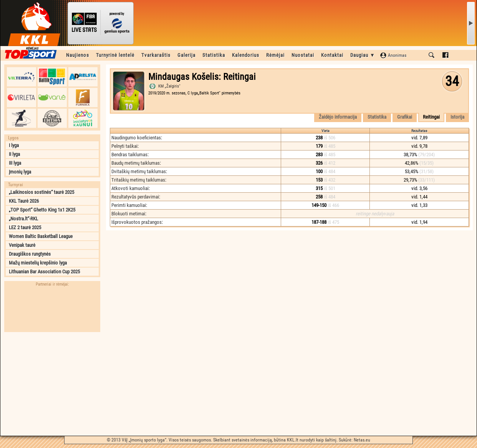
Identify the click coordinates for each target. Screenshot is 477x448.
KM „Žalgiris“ (169, 86)
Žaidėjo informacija (338, 117)
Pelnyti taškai (124, 146)
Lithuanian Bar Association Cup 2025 (44, 272)
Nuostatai (303, 55)
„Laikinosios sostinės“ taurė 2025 (41, 192)
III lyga (15, 163)
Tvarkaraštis (156, 55)
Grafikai (405, 117)
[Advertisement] (52, 384)
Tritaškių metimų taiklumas (138, 180)
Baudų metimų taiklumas (136, 163)
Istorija (457, 117)
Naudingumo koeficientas (136, 138)
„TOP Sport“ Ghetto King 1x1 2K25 (42, 210)
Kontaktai (332, 55)
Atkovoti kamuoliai (130, 188)
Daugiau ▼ (363, 55)
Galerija (186, 55)
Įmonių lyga (20, 172)
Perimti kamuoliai (129, 205)
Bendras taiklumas (129, 155)
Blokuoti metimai (128, 214)
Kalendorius (246, 55)
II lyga (14, 154)
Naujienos (78, 55)
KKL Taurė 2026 (24, 201)
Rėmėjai (275, 55)
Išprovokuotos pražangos (137, 222)
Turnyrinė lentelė (115, 55)
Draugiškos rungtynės (30, 254)
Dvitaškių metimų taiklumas (139, 171)
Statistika (214, 55)
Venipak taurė (22, 245)
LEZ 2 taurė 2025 (25, 227)
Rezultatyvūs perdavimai (135, 197)
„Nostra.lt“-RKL (23, 219)
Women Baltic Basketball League (41, 236)
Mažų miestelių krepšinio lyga (38, 263)
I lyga (14, 145)
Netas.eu (362, 440)
